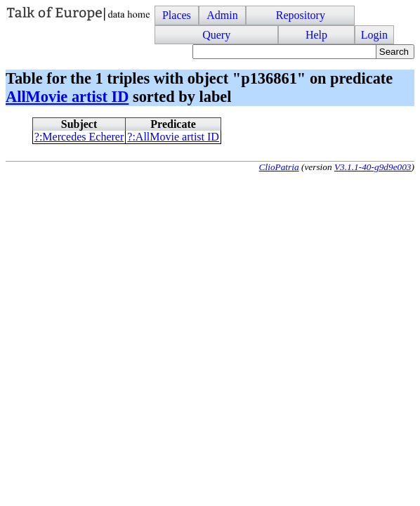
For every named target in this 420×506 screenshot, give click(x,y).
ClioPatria (279, 167)
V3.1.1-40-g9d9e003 (373, 167)
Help (316, 35)
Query (216, 35)
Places (177, 15)
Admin (222, 15)
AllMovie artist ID (67, 97)
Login (374, 35)
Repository (301, 15)
